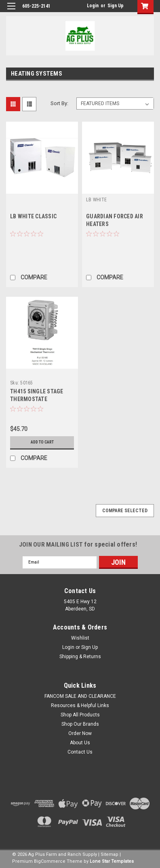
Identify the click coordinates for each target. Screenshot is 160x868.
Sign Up (116, 6)
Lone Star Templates (112, 861)
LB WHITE (96, 200)
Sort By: (59, 103)
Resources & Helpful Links (80, 705)
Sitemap (109, 854)
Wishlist (80, 638)
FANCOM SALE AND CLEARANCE (80, 696)
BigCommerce (50, 861)
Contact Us (80, 752)
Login (93, 6)
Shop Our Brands (80, 724)
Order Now (80, 733)
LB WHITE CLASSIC (33, 216)
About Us (80, 743)
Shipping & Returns (80, 657)
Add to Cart (42, 442)
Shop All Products (80, 715)
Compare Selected (125, 511)
